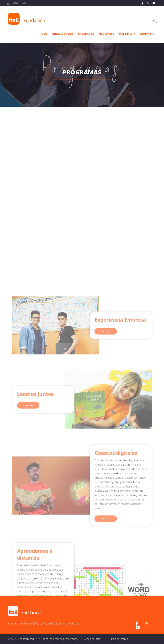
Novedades (107, 34)
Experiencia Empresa (120, 536)
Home (43, 34)
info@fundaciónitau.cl (20, 3)
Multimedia (127, 34)
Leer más (106, 547)
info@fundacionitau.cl (66, 623)
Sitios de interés (119, 639)
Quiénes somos (63, 34)
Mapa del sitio (92, 639)
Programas (86, 34)
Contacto (147, 34)
